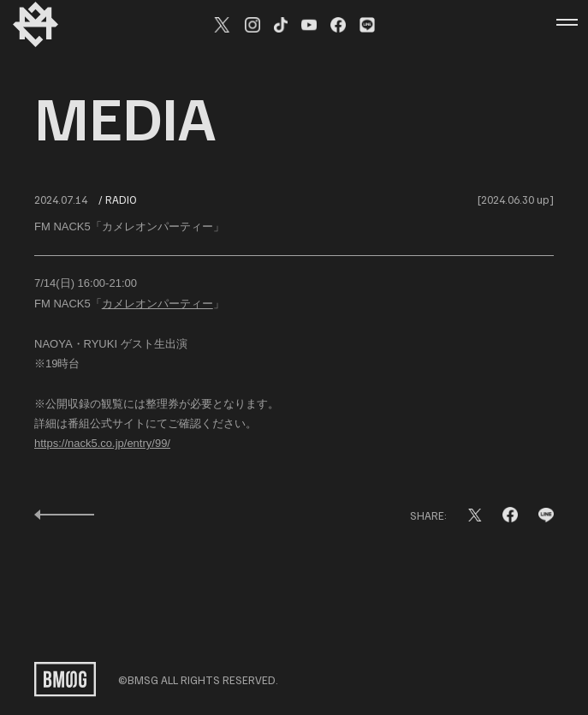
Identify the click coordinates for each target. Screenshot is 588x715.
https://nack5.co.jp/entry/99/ (102, 444)
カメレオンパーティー (157, 304)
